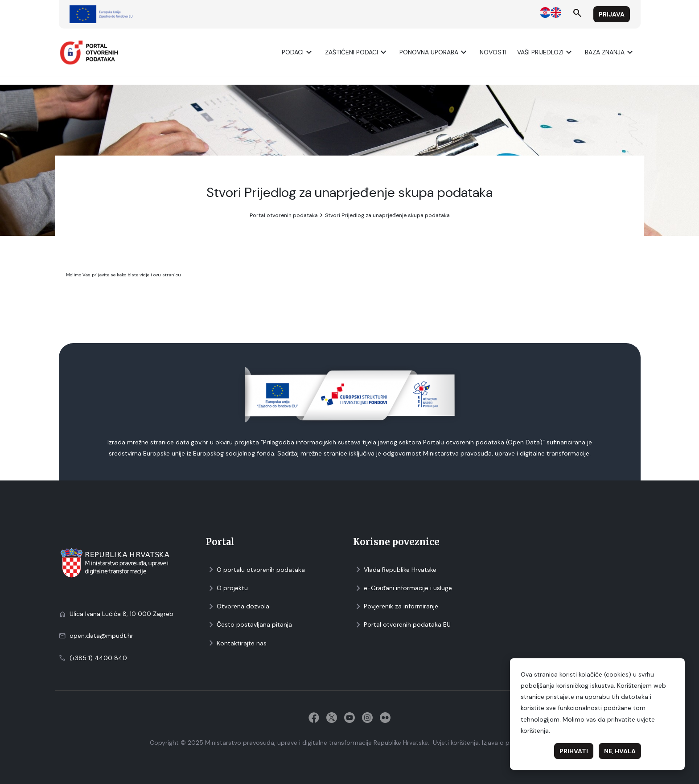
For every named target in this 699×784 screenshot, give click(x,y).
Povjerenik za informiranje (396, 606)
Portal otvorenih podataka (284, 215)
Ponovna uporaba (434, 52)
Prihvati (574, 751)
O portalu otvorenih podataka (255, 570)
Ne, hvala (620, 751)
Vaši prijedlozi (546, 52)
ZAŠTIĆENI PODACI (357, 52)
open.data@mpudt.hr (101, 636)
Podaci (298, 52)
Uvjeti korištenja (456, 743)
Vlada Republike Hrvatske (395, 570)
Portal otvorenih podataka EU (402, 625)
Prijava (612, 14)
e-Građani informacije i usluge (403, 588)
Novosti (493, 52)
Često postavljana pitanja (249, 625)
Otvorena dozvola (238, 606)
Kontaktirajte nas (236, 643)
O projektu (227, 588)
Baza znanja (610, 52)
